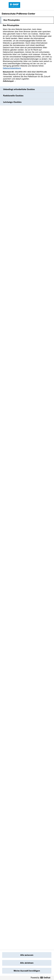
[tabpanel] (27, 55)
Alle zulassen (27, 955)
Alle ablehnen (27, 963)
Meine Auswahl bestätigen (27, 971)
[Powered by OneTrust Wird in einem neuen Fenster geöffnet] (42, 978)
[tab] (27, 20)
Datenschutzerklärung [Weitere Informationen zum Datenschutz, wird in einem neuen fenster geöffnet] (12, 68)
